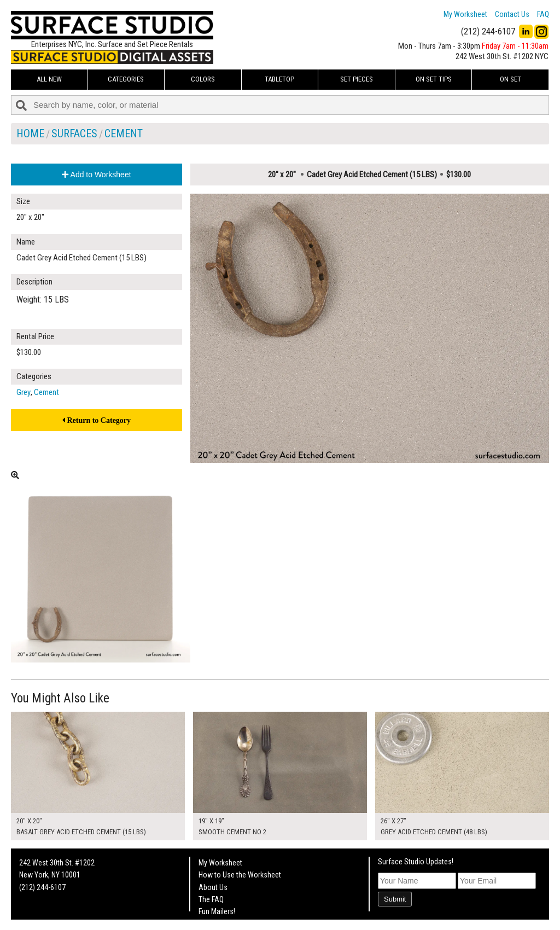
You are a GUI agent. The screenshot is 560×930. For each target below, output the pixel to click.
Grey (24, 392)
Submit (395, 899)
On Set (511, 79)
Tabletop (279, 79)
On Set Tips (434, 79)
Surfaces (74, 133)
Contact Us (512, 14)
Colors (203, 79)
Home (30, 133)
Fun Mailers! (217, 911)
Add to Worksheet (96, 175)
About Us (213, 887)
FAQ (543, 14)
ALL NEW (49, 79)
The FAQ (211, 899)
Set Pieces (357, 79)
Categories (126, 79)
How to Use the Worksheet (240, 875)
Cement (124, 133)
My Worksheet (465, 14)
